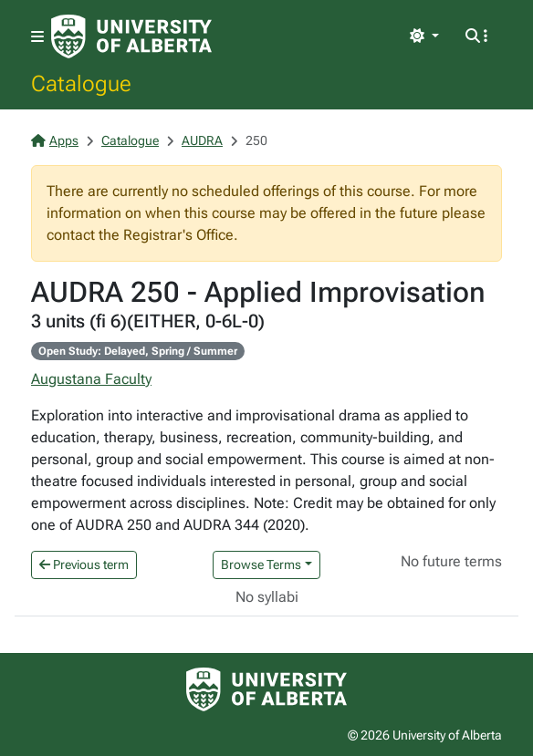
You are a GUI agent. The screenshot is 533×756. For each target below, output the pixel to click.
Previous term (84, 564)
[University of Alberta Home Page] (131, 36)
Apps (55, 140)
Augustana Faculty (91, 379)
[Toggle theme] (424, 36)
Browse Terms (261, 564)
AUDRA (202, 140)
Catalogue (81, 83)
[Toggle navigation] (37, 37)
